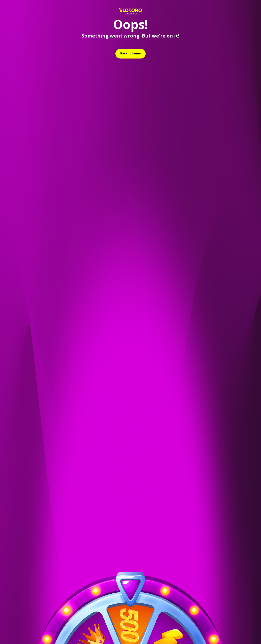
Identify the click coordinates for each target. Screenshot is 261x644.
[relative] (130, 54)
